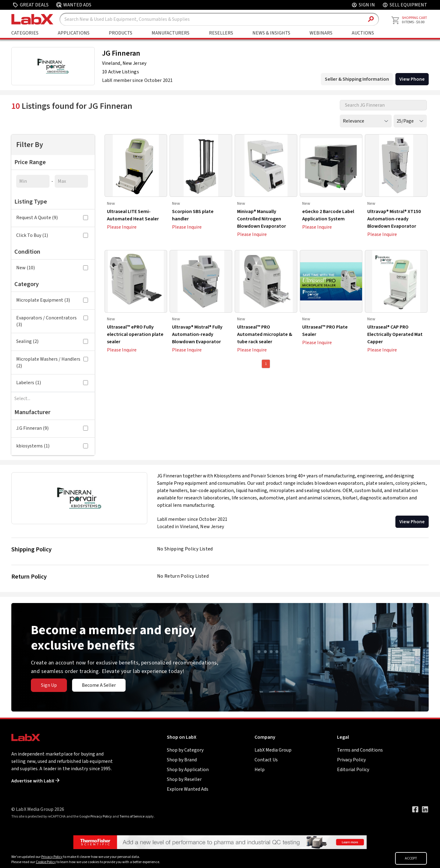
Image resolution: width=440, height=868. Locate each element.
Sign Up (49, 685)
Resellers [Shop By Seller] (221, 33)
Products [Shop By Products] (121, 33)
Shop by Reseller (184, 779)
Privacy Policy (351, 760)
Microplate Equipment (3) (52, 300)
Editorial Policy (353, 770)
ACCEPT (411, 858)
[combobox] (53, 399)
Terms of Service (132, 817)
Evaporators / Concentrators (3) (52, 321)
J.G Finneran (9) (52, 428)
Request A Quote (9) (52, 218)
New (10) (52, 268)
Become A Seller (99, 685)
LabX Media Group (273, 750)
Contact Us (266, 760)
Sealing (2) (52, 341)
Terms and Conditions (360, 750)
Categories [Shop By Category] (25, 33)
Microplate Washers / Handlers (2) (52, 362)
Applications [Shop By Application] (74, 33)
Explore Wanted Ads (188, 789)
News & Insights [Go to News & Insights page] (271, 33)
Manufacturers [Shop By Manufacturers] (170, 33)
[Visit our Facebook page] (415, 809)
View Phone (412, 522)
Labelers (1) (52, 383)
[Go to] (220, 842)
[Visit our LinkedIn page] (425, 809)
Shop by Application (188, 770)
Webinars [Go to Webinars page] (321, 33)
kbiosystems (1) (52, 446)
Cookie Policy (46, 862)
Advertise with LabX (35, 781)
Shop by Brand (182, 760)
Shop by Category (185, 750)
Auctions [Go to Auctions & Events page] (363, 33)
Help (260, 770)
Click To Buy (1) (52, 235)
